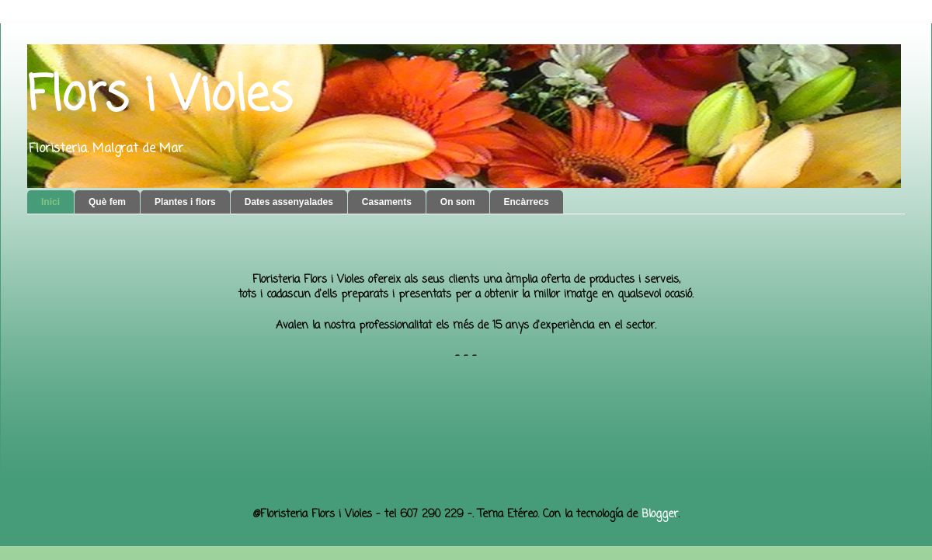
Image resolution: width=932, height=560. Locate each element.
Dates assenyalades (289, 202)
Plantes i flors (185, 202)
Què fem (107, 202)
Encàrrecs (527, 202)
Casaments (387, 202)
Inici (50, 202)
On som (458, 202)
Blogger (660, 515)
